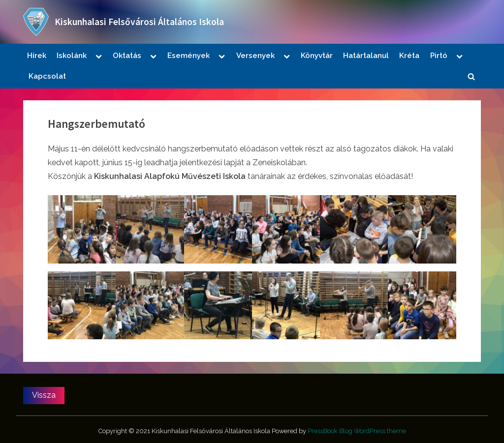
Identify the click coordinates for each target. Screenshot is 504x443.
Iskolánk (72, 56)
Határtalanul (366, 56)
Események (189, 56)
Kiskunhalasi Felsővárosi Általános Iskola (139, 22)
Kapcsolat (47, 76)
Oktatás (127, 56)
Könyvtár (317, 56)
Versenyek (255, 56)
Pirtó (439, 56)
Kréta (409, 56)
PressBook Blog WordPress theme (357, 431)
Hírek (37, 56)
